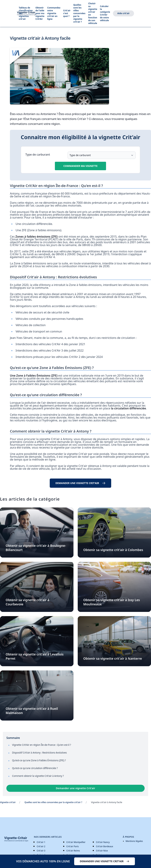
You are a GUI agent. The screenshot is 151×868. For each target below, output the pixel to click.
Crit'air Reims (73, 851)
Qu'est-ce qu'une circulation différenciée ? (35, 768)
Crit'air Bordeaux (105, 846)
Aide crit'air (123, 13)
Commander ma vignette (80, 166)
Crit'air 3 (41, 851)
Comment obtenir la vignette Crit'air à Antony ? (38, 776)
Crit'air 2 (41, 846)
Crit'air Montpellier (76, 842)
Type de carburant (38, 155)
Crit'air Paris (73, 846)
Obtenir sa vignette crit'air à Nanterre (113, 658)
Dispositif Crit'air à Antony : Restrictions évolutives (39, 753)
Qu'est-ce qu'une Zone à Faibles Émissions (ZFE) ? (39, 760)
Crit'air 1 (41, 842)
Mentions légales (134, 841)
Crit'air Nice (102, 851)
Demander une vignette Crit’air (76, 788)
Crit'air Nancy (103, 842)
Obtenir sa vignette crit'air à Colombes (113, 550)
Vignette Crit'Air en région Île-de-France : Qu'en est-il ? (42, 745)
